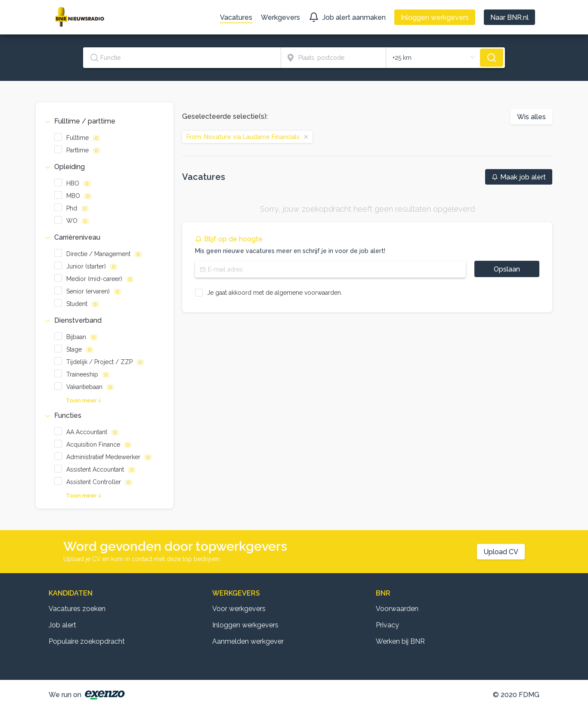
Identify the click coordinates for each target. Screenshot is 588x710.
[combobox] (182, 58)
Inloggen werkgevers (245, 625)
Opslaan (507, 269)
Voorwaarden (397, 609)
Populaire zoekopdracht (87, 641)
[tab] (105, 121)
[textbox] (182, 58)
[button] (105, 121)
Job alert (62, 625)
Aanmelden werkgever (248, 641)
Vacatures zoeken (77, 609)
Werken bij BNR (400, 641)
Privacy (387, 625)
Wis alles (531, 117)
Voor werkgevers (239, 609)
